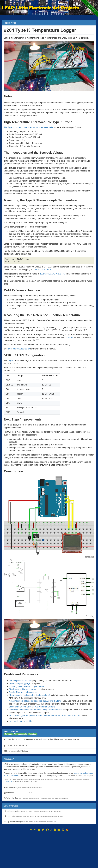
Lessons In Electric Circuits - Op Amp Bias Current (32, 707)
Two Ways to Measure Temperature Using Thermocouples (35, 710)
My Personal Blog (30, 822)
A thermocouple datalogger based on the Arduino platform (35, 701)
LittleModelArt (8, 781)
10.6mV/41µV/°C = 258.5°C (52, 274)
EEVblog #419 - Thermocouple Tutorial (27, 686)
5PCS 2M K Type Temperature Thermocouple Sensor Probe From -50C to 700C (45, 715)
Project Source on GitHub (16, 746)
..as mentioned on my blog (21, 721)
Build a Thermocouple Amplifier (23, 692)
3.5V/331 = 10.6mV (42, 270)
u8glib (11, 360)
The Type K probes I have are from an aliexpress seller (29, 127)
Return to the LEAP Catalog (16, 751)
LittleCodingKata (34, 816)
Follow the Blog (36, 798)
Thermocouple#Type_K (20, 683)
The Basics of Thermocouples (23, 689)
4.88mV (70, 337)
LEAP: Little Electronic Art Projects (41, 8)
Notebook (21, 793)
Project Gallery (23, 788)
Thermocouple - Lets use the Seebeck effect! (29, 695)
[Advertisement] (49, 850)
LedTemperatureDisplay (19, 349)
